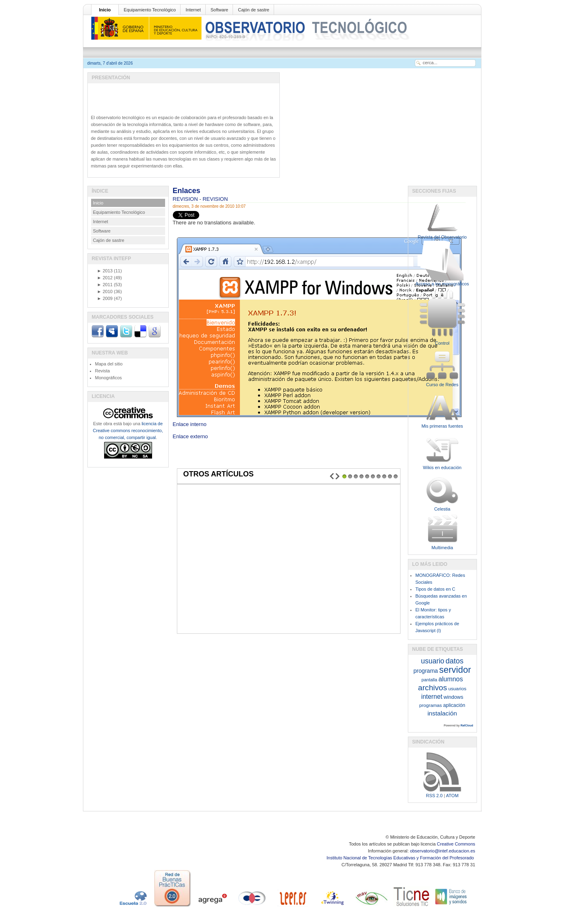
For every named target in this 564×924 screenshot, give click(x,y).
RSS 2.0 (434, 796)
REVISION (186, 199)
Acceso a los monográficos (442, 284)
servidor (455, 670)
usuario (432, 661)
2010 (105, 291)
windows (453, 697)
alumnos (451, 679)
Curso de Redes (442, 385)
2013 (105, 271)
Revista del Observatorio (442, 237)
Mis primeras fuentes (442, 426)
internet (432, 697)
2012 (105, 278)
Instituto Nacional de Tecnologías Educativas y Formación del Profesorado (401, 858)
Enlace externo (191, 436)
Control (442, 343)
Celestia (442, 509)
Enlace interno (318, 422)
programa (426, 671)
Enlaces (187, 191)
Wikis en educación (442, 467)
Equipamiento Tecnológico (150, 10)
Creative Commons (456, 844)
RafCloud (467, 725)
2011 (105, 285)
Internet (193, 10)
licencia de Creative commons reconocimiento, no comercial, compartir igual (128, 430)
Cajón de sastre (254, 10)
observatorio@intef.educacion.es (442, 851)
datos (455, 661)
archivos (432, 688)
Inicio (105, 10)
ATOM (452, 796)
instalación (442, 713)
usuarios (457, 688)
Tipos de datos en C (436, 589)
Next (338, 476)
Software (219, 10)
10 (396, 476)
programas (431, 705)
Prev (332, 476)
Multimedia (442, 548)
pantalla (430, 680)
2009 (105, 298)
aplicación (454, 705)
